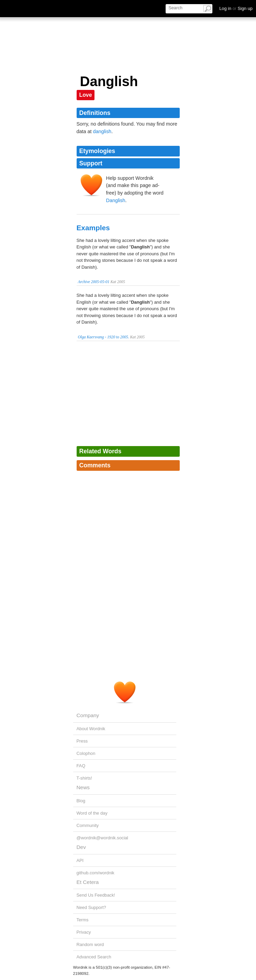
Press (82, 741)
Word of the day (92, 813)
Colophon (86, 753)
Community (88, 825)
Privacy (84, 932)
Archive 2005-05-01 (94, 282)
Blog (81, 801)
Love (86, 95)
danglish (102, 131)
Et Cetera (88, 882)
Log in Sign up (236, 8)
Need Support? (91, 907)
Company (88, 715)
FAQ (81, 766)
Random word (90, 944)
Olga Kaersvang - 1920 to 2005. (104, 337)
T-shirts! (85, 778)
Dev (81, 847)
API (80, 860)
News (83, 787)
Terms (83, 920)
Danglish (116, 200)
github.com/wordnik (96, 873)
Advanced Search (94, 957)
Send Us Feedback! (96, 895)
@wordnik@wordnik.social (102, 838)
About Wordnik (91, 729)
